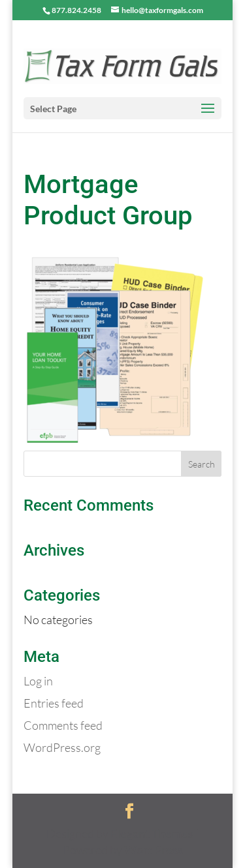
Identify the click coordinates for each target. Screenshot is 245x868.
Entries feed (54, 703)
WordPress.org (62, 747)
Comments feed (63, 725)
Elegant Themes (152, 833)
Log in (38, 681)
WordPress (154, 850)
